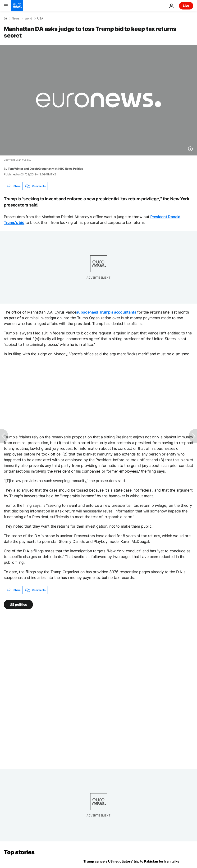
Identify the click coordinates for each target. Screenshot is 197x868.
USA (40, 19)
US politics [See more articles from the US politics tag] (18, 604)
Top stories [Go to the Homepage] (19, 852)
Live (186, 6)
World (28, 19)
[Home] (5, 18)
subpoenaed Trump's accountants (106, 312)
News (16, 19)
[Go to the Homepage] (17, 6)
